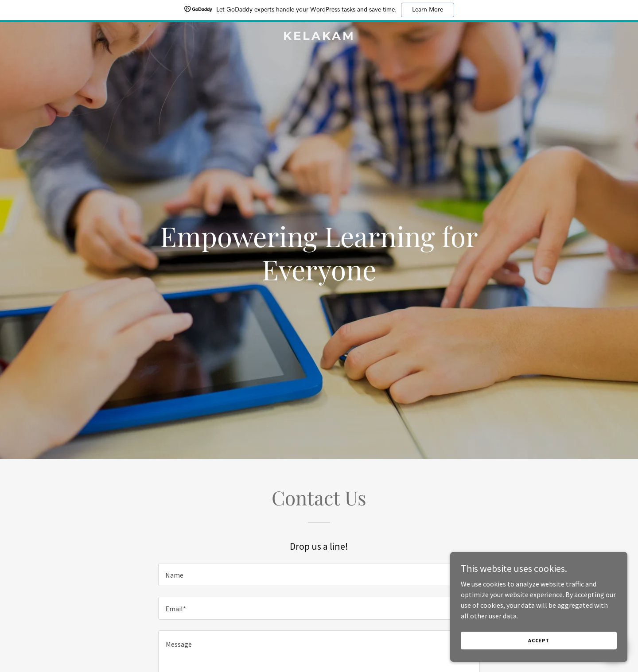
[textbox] (319, 575)
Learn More (428, 10)
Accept (539, 652)
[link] (319, 37)
